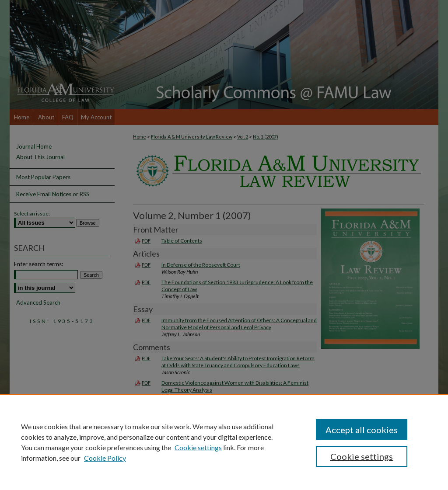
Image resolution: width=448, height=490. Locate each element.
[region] (224, 442)
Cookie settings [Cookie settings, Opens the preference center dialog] (362, 456)
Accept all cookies (362, 430)
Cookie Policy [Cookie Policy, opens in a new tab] (105, 458)
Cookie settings (198, 447)
